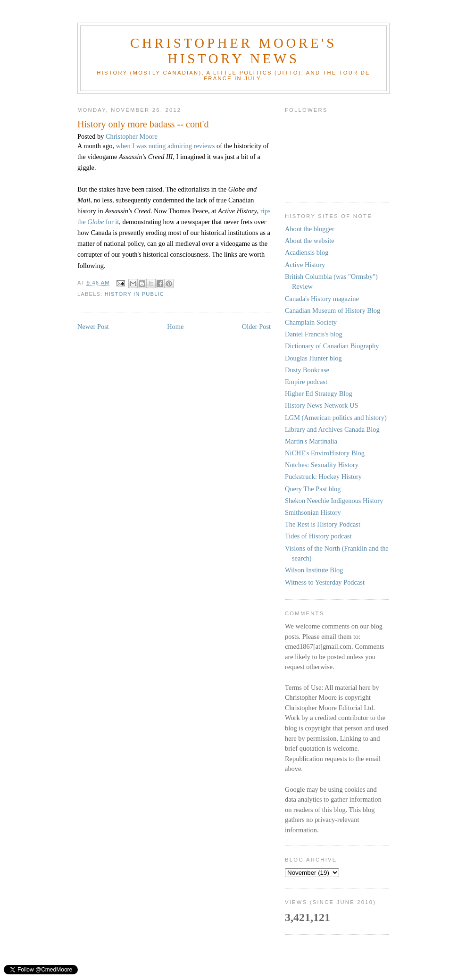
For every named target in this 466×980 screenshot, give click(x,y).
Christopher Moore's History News (233, 51)
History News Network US (322, 405)
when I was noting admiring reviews (166, 146)
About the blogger (310, 229)
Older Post (256, 327)
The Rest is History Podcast (323, 524)
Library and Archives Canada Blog (332, 429)
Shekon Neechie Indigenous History (334, 501)
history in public (134, 294)
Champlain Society (311, 322)
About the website (310, 241)
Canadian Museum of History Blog (333, 310)
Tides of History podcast (318, 536)
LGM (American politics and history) (336, 418)
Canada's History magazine (322, 299)
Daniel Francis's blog (314, 334)
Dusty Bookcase (307, 370)
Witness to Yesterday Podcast (325, 582)
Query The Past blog (313, 489)
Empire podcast (306, 382)
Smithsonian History (313, 512)
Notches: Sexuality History (322, 465)
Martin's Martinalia (311, 441)
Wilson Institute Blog (314, 570)
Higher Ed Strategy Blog (319, 394)
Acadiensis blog (307, 252)
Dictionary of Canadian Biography (332, 346)
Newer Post (93, 327)
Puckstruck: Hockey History (323, 477)
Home (175, 327)
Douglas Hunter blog (313, 358)
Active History (305, 265)
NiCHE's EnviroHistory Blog (325, 453)
